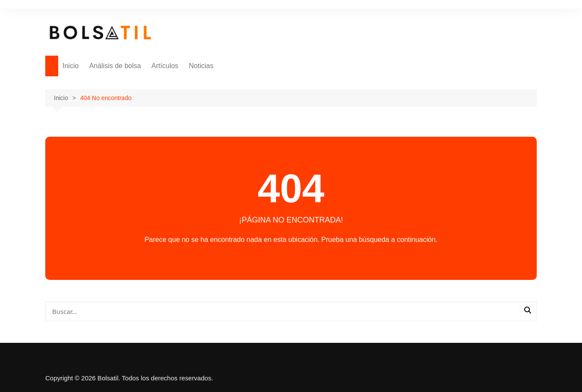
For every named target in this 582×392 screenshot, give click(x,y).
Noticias (201, 66)
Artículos (165, 66)
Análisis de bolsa (115, 66)
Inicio (70, 66)
